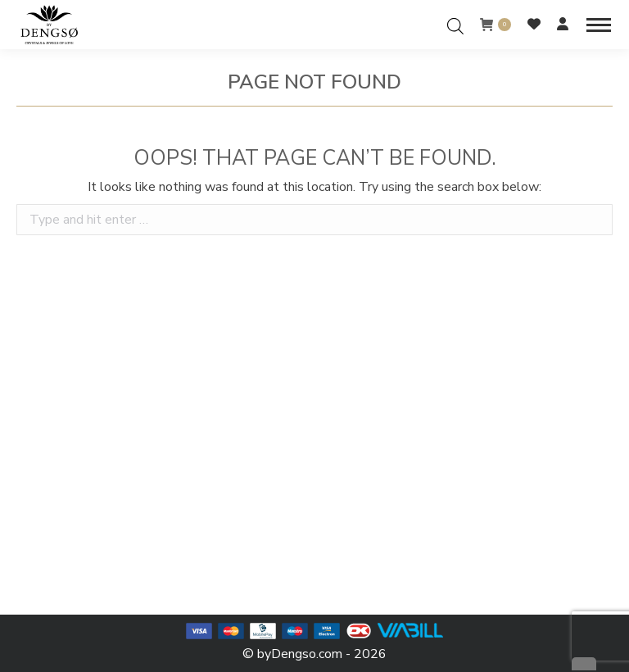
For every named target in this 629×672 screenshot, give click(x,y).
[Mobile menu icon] (599, 25)
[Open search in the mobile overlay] (455, 24)
